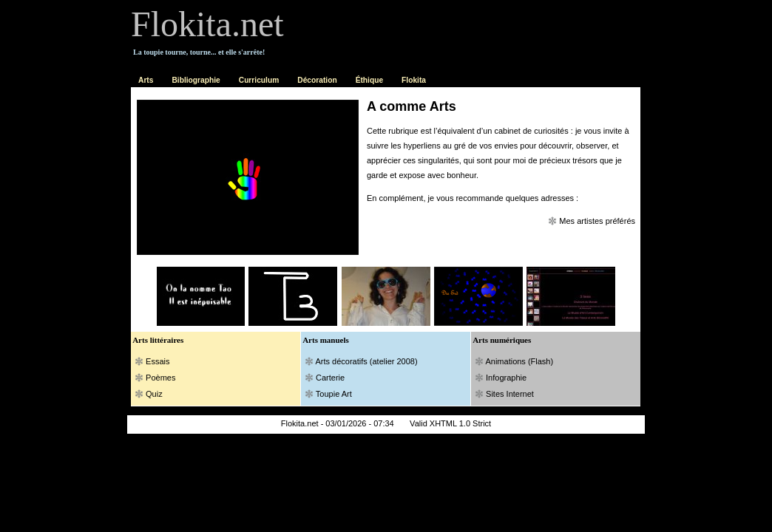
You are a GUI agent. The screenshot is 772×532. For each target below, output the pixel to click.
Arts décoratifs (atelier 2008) (366, 361)
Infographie (501, 378)
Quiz (154, 394)
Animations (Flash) (519, 361)
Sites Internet (510, 394)
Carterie (330, 378)
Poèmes (160, 378)
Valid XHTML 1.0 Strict (450, 423)
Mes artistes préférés (597, 221)
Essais (158, 361)
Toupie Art (334, 394)
